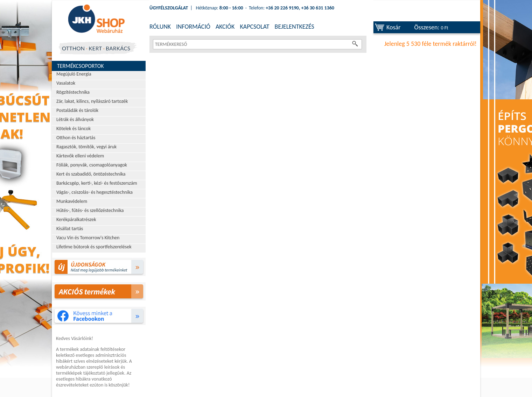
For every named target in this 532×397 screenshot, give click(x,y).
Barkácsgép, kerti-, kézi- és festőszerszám (97, 183)
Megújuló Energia (74, 74)
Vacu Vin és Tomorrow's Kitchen (88, 238)
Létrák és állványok (75, 119)
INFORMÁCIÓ (193, 27)
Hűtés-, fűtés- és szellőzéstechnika (90, 210)
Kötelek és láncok (73, 129)
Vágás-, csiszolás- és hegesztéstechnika (94, 192)
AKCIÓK (225, 27)
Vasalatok (66, 83)
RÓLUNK (160, 27)
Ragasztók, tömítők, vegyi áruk (86, 147)
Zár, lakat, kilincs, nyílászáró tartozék (92, 101)
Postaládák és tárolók (77, 110)
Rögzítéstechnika (73, 92)
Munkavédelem (72, 201)
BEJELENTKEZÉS (295, 27)
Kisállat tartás (70, 229)
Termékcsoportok (80, 66)
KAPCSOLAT (254, 27)
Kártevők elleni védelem (80, 156)
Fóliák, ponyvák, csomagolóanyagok (92, 165)
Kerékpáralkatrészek (76, 219)
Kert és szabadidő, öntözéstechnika (91, 174)
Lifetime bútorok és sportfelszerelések (94, 247)
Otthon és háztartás (76, 138)
